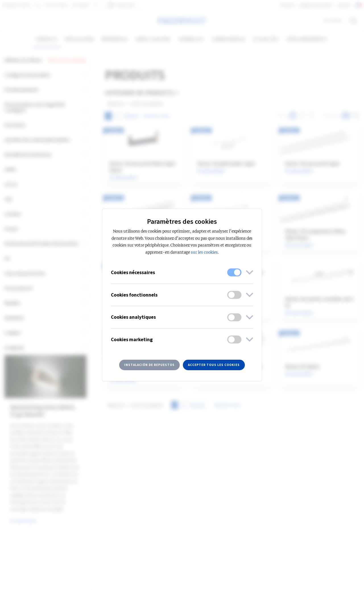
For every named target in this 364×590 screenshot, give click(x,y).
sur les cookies (204, 252)
